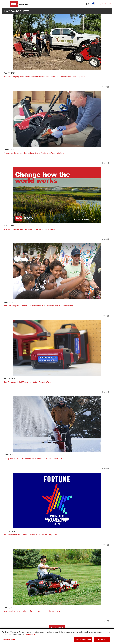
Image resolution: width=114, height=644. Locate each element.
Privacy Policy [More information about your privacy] (31, 637)
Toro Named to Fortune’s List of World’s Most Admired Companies (30, 535)
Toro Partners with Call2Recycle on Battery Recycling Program (29, 382)
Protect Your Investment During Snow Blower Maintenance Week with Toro (34, 153)
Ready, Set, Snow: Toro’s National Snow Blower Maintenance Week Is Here (34, 459)
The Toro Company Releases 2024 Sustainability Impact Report (29, 229)
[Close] (110, 635)
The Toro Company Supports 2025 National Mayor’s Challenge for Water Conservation (39, 306)
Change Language (101, 4)
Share (105, 87)
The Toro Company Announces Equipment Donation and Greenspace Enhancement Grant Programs (44, 77)
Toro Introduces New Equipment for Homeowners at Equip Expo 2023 (32, 611)
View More (57, 628)
